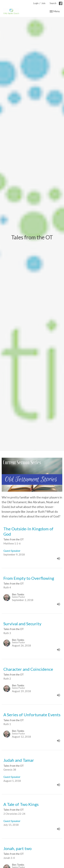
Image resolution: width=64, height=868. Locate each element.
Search (53, 3)
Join (43, 3)
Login (36, 3)
